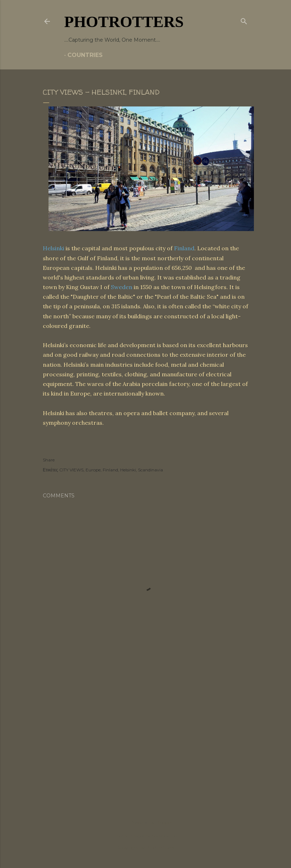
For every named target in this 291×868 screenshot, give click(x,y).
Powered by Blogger (145, 822)
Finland (184, 248)
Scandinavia (150, 470)
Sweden (122, 287)
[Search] (244, 20)
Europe (93, 470)
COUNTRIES (85, 55)
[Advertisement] (145, 733)
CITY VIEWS (71, 470)
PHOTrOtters (124, 22)
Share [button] (49, 460)
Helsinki (53, 248)
